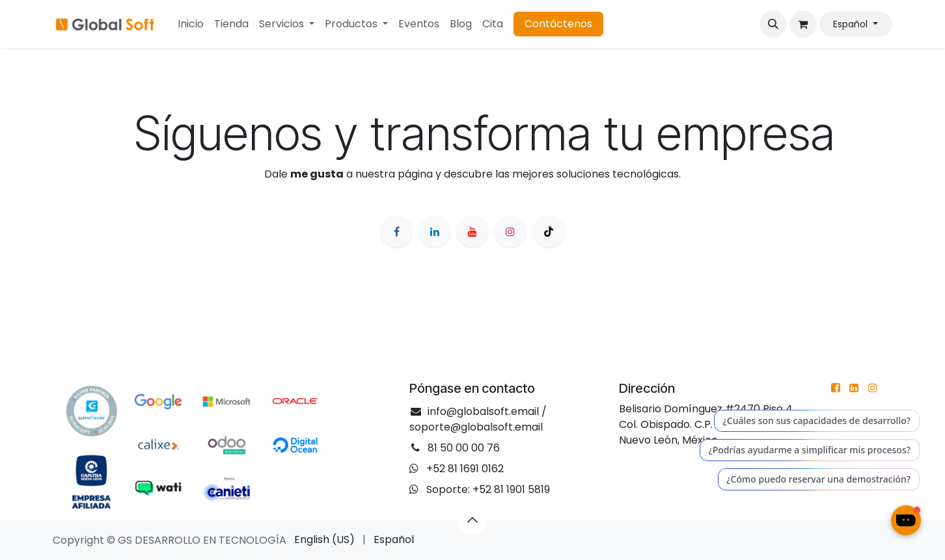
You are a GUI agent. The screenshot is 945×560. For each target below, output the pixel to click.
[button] (773, 24)
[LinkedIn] (435, 232)
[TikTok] (549, 232)
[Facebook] (396, 232)
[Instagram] (510, 232)
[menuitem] (191, 24)
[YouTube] (472, 232)
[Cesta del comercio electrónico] (803, 24)
